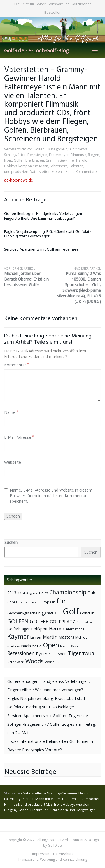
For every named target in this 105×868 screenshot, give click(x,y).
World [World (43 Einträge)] (50, 662)
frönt (8, 160)
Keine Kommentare (81, 172)
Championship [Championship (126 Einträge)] (68, 592)
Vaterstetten (40, 172)
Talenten (76, 166)
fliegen (94, 155)
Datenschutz (63, 854)
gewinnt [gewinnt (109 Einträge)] (52, 612)
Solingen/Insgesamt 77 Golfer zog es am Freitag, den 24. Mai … (52, 728)
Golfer (39, 149)
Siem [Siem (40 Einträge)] (53, 654)
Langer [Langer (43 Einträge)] (36, 637)
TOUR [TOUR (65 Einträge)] (88, 653)
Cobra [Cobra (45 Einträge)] (12, 602)
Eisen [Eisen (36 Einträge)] (34, 602)
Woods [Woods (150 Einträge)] (35, 661)
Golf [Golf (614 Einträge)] (71, 611)
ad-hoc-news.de (19, 180)
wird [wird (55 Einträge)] (21, 662)
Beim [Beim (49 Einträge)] (44, 593)
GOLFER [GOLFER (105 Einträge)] (39, 621)
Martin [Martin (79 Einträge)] (50, 637)
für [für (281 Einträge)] (61, 601)
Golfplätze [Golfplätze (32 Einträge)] (84, 622)
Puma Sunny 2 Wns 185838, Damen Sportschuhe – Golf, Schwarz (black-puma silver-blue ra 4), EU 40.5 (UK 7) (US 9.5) (77, 285)
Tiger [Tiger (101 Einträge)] (74, 653)
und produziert (16, 172)
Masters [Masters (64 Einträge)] (66, 637)
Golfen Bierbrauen (29, 160)
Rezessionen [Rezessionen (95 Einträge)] (21, 653)
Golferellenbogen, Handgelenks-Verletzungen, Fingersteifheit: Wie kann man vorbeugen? (44, 216)
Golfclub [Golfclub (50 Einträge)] (87, 613)
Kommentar (17, 365)
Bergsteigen (37, 155)
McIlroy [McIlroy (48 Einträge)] (81, 637)
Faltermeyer (59, 155)
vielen (57, 172)
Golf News (78, 149)
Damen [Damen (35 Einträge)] (24, 602)
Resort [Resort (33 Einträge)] (76, 646)
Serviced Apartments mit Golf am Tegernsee (41, 250)
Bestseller (53, 12)
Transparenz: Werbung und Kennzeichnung (53, 859)
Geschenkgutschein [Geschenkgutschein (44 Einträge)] (24, 613)
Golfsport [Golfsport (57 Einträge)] (39, 629)
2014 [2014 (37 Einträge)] (21, 593)
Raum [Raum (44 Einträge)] (65, 646)
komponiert (28, 166)
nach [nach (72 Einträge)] (26, 646)
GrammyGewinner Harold (66, 160)
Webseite (13, 462)
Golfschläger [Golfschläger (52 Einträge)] (18, 629)
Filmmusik (78, 155)
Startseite (12, 793)
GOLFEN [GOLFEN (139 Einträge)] (18, 621)
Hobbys (11, 166)
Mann (44, 166)
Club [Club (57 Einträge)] (91, 593)
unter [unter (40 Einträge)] (11, 662)
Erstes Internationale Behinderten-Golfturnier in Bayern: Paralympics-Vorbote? (50, 746)
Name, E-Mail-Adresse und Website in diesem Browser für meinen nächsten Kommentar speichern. (48, 496)
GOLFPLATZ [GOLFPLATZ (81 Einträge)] (63, 622)
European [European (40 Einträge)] (47, 602)
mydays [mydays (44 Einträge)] (14, 646)
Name (11, 412)
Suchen (11, 542)
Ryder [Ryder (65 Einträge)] (42, 653)
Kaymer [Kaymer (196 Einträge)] (18, 636)
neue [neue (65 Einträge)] (37, 646)
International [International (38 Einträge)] (75, 629)
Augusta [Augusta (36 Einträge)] (32, 593)
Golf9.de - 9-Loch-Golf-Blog (37, 50)
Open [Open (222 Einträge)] (51, 645)
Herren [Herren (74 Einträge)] (57, 629)
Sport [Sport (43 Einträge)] (62, 654)
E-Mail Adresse (19, 437)
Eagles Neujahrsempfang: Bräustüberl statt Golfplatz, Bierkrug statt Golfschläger (48, 234)
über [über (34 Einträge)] (59, 662)
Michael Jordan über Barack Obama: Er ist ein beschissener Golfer (28, 277)
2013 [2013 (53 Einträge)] (12, 593)
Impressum (41, 854)
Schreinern (59, 166)
